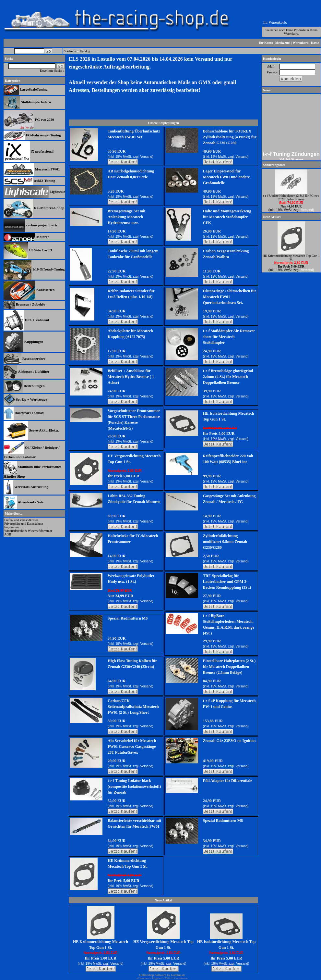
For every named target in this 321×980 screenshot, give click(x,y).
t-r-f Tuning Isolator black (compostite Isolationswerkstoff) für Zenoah (134, 786)
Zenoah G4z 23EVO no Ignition (229, 741)
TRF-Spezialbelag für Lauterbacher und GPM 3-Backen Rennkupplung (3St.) (227, 582)
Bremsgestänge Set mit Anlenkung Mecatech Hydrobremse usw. (126, 217)
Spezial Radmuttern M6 (128, 618)
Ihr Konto (266, 43)
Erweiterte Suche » (52, 71)
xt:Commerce (179, 978)
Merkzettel (283, 43)
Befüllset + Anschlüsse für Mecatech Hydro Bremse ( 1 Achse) (131, 377)
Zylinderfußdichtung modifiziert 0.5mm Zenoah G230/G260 (225, 542)
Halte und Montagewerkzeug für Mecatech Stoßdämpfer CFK (227, 217)
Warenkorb (301, 43)
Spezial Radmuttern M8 (223, 821)
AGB (8, 534)
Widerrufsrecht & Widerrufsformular (28, 531)
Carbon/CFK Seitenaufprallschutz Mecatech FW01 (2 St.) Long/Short (133, 707)
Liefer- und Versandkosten (21, 520)
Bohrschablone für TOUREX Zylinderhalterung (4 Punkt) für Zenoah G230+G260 (230, 137)
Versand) (147, 157)
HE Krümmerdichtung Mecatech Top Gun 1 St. (291, 258)
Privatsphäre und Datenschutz (24, 524)
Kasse (315, 43)
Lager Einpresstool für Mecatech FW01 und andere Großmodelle (226, 177)
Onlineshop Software (153, 975)
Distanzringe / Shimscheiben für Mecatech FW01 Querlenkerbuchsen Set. (230, 297)
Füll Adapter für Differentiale (228, 781)
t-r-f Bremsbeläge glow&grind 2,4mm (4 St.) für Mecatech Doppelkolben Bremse (228, 377)
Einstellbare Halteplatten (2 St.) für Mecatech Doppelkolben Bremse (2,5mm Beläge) (229, 667)
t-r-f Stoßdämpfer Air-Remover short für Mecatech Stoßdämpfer (229, 337)
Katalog (85, 51)
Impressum (11, 527)
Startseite (70, 51)
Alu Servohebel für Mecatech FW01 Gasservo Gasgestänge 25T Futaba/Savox (132, 747)
